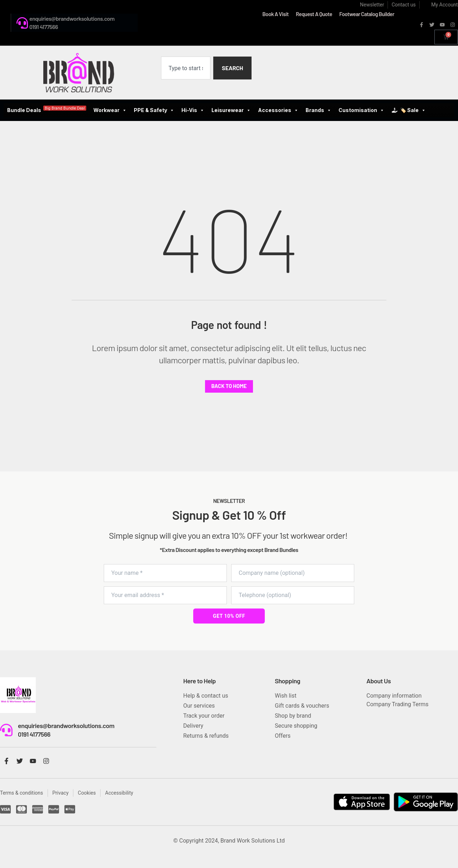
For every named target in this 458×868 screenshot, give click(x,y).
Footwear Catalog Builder (367, 14)
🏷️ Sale (413, 110)
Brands (318, 110)
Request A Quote (314, 14)
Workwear (110, 110)
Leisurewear (231, 110)
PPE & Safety (154, 110)
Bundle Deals (47, 109)
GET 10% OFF (229, 616)
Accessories (278, 110)
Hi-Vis (193, 110)
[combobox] (186, 68)
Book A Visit (275, 14)
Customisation (361, 110)
